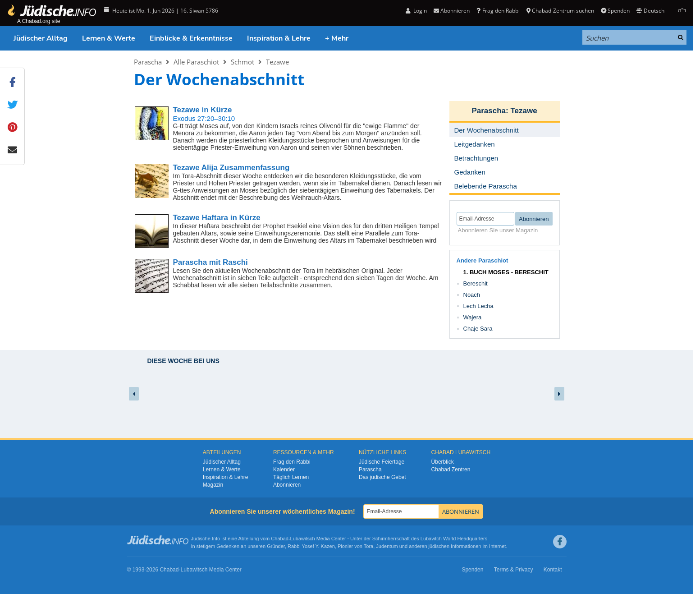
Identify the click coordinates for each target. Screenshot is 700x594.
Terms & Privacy (514, 570)
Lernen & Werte (109, 38)
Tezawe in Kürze (203, 110)
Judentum (387, 546)
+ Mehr (337, 38)
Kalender (284, 470)
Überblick (443, 462)
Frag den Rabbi (498, 11)
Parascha (148, 62)
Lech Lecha (478, 306)
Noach (472, 295)
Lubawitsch (303, 539)
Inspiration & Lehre (279, 38)
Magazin (213, 485)
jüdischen (439, 546)
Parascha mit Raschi (210, 262)
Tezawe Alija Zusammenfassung (231, 168)
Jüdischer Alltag (41, 38)
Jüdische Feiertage (382, 462)
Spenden (615, 11)
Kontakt (553, 570)
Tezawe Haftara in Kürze (217, 218)
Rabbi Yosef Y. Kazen (311, 546)
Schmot (242, 62)
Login (416, 11)
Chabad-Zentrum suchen (560, 11)
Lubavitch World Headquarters (454, 539)
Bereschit (476, 283)
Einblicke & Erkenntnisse (191, 38)
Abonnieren (452, 11)
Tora (368, 546)
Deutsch (650, 11)
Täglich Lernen (291, 477)
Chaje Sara (478, 329)
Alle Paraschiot (196, 62)
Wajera (473, 317)
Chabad (280, 539)
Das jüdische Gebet (382, 477)
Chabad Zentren (451, 470)
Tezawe (277, 62)
